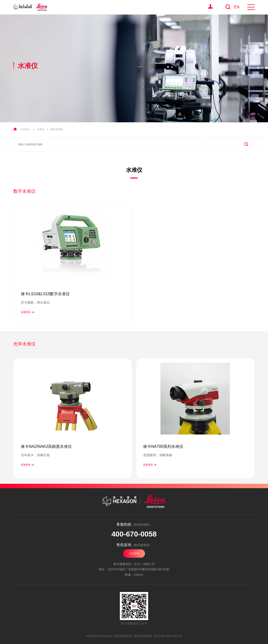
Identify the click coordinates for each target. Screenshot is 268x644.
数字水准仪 (57, 129)
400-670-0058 (134, 534)
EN (236, 7)
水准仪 (41, 129)
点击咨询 (134, 553)
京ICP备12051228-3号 (168, 636)
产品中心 (25, 129)
